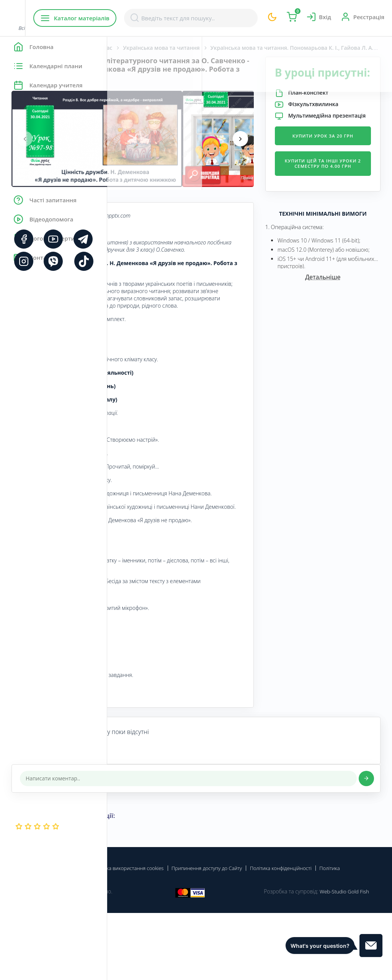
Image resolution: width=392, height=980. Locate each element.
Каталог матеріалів (156, 18)
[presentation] (132, 147)
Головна (130, 48)
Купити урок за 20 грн (341, 168)
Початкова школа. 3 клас (186, 48)
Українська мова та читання (268, 48)
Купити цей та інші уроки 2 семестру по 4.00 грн (341, 205)
